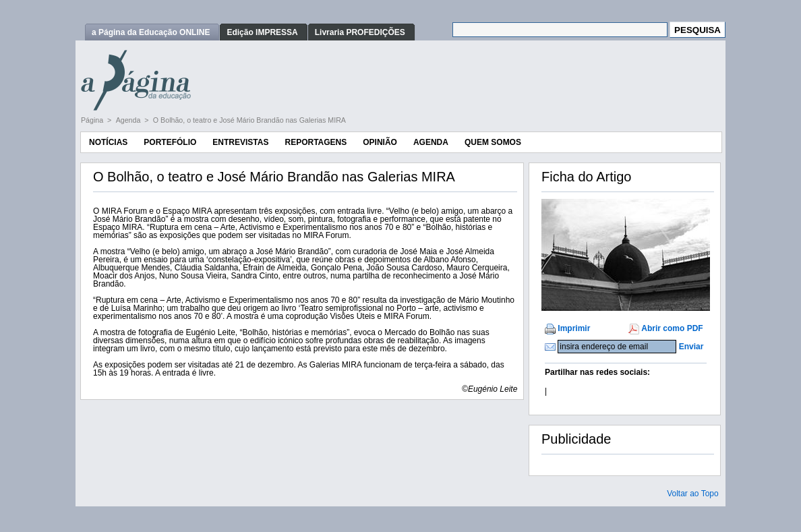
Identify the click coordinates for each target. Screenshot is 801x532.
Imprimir (574, 328)
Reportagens (316, 142)
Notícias (108, 142)
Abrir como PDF (672, 328)
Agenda (129, 120)
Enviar (691, 347)
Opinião (380, 142)
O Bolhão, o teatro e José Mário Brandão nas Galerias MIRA (249, 120)
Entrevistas (240, 142)
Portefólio (170, 142)
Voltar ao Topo (693, 494)
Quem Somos (493, 142)
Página (93, 120)
